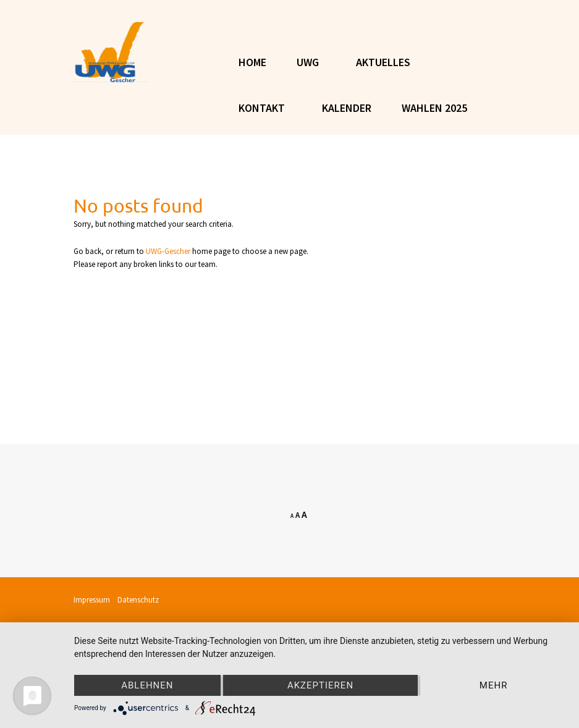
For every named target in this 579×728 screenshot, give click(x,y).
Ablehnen (147, 685)
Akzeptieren (320, 685)
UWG (308, 62)
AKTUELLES (383, 62)
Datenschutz (138, 600)
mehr (494, 685)
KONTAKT (262, 108)
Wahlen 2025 (434, 108)
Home (252, 62)
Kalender (347, 108)
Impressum (95, 600)
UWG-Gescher (168, 251)
